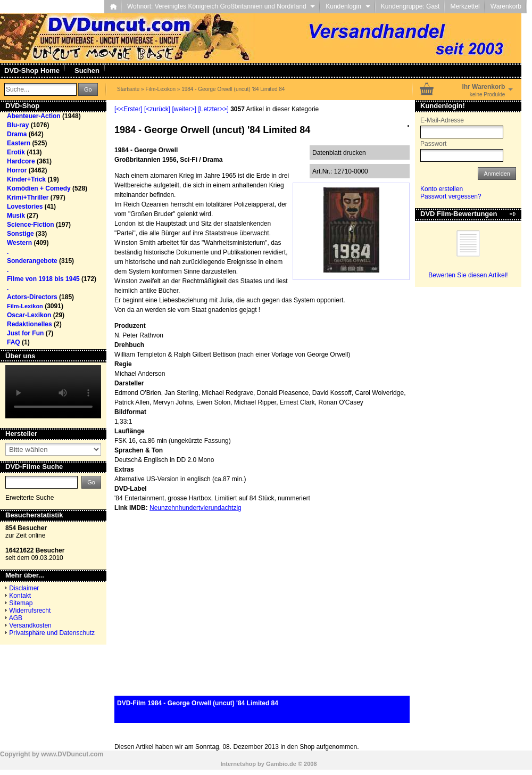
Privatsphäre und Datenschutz (52, 633)
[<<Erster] (128, 109)
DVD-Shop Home (32, 71)
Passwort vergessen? (451, 196)
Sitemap (21, 603)
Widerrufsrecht (30, 611)
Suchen (87, 71)
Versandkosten (30, 625)
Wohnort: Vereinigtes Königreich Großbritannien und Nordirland (221, 6)
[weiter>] (184, 109)
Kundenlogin (348, 6)
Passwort (433, 144)
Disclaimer (24, 588)
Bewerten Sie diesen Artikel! (468, 275)
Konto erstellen (442, 189)
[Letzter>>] (213, 109)
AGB (16, 618)
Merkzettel (465, 6)
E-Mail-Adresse (442, 120)
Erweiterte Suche (30, 498)
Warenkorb (506, 6)
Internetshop (238, 764)
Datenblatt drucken (339, 153)
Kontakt (20, 596)
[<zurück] (157, 109)
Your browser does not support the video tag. (53, 392)
